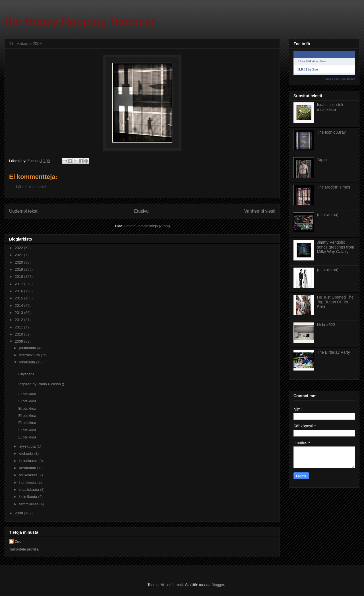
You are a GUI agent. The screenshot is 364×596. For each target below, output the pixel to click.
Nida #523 (326, 325)
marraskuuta (30, 355)
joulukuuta (28, 348)
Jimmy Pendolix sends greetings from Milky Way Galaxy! (336, 247)
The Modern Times (334, 187)
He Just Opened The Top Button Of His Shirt (335, 302)
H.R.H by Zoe (308, 69)
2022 (19, 248)
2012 (19, 320)
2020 (19, 262)
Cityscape (26, 374)
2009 (19, 341)
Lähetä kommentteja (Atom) (147, 226)
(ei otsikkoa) (328, 215)
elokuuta (27, 453)
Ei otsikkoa (27, 394)
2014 (19, 306)
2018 (19, 277)
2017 (19, 284)
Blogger (218, 585)
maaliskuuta (30, 490)
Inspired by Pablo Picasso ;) (41, 384)
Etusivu (141, 211)
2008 (19, 513)
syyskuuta (28, 446)
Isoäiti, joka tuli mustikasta (330, 107)
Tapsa (322, 160)
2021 (19, 255)
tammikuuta (29, 504)
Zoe (18, 542)
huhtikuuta (28, 482)
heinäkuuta (29, 461)
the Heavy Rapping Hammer (80, 21)
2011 (19, 327)
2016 (19, 291)
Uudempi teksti (24, 211)
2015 (19, 298)
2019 (19, 269)
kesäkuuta (28, 468)
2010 (19, 334)
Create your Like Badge (340, 78)
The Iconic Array (331, 132)
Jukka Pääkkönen (308, 61)
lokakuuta (28, 362)
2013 (19, 313)
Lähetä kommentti (31, 187)
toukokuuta (29, 475)
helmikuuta (29, 497)
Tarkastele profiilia (24, 549)
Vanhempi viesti (260, 211)
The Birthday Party (334, 352)
